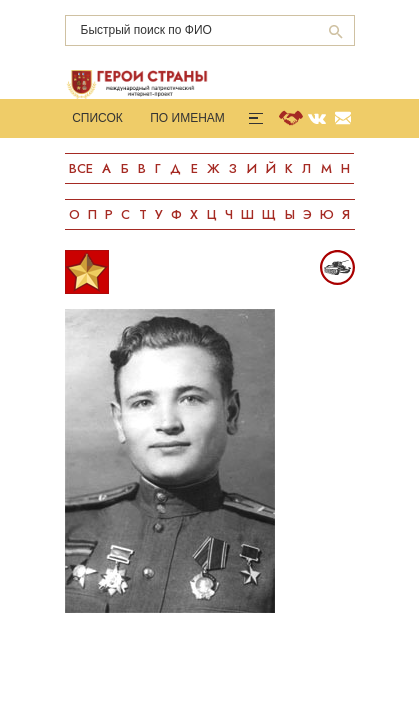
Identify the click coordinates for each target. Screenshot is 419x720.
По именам (187, 118)
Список (97, 118)
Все (81, 168)
